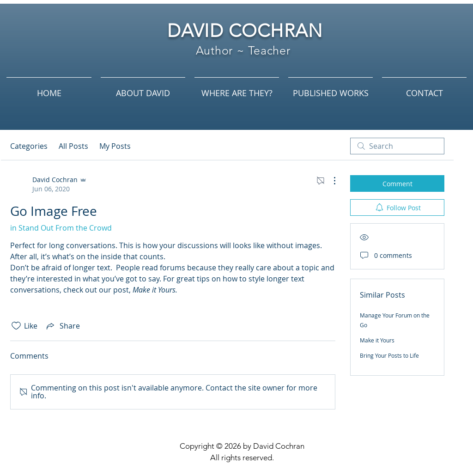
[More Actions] (330, 181)
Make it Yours (377, 340)
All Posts (73, 146)
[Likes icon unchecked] (16, 326)
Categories (29, 146)
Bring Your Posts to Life (389, 355)
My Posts (115, 146)
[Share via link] (62, 326)
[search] (397, 146)
